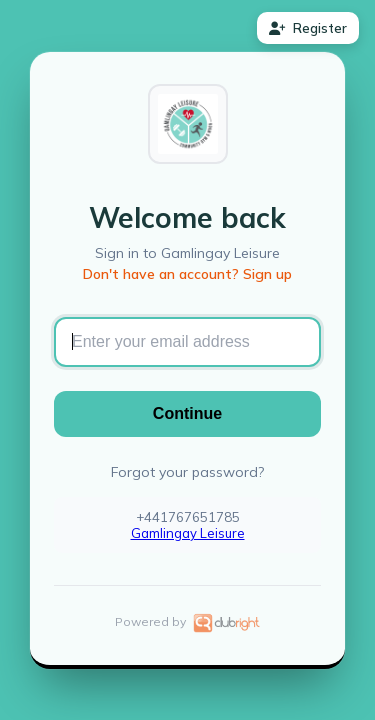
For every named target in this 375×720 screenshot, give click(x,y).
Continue (187, 413)
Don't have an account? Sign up (187, 274)
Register (308, 28)
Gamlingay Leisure (188, 533)
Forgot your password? (187, 472)
